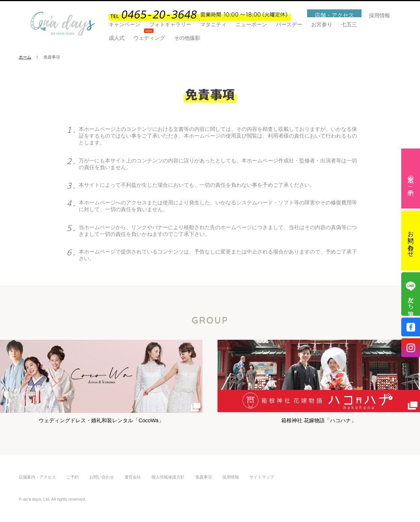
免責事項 (204, 477)
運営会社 (133, 477)
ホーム (25, 57)
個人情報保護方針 (168, 477)
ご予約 (73, 477)
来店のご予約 (411, 178)
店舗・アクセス (334, 15)
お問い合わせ (411, 240)
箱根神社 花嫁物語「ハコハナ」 (319, 376)
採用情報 (379, 15)
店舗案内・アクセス (37, 477)
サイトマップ (262, 477)
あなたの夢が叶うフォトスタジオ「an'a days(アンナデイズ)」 (62, 24)
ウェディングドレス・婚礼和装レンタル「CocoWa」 (101, 376)
